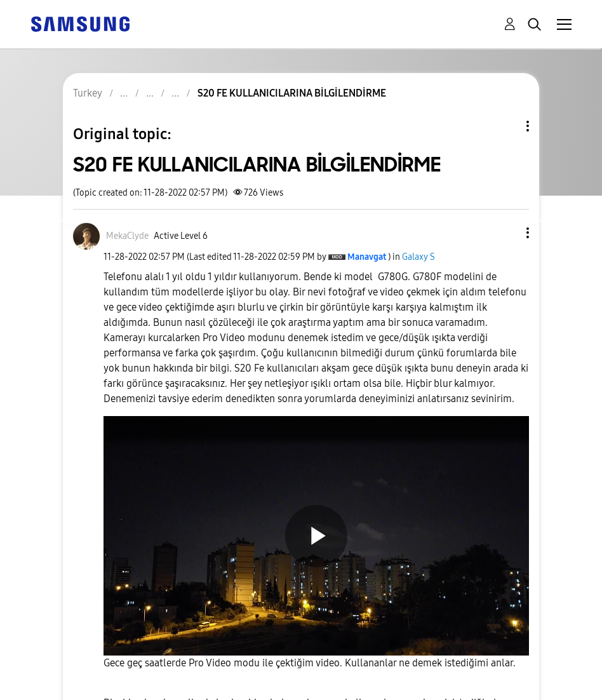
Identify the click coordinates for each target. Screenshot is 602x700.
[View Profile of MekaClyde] (127, 236)
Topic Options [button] (506, 126)
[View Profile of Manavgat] (367, 257)
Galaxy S (418, 257)
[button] (507, 233)
